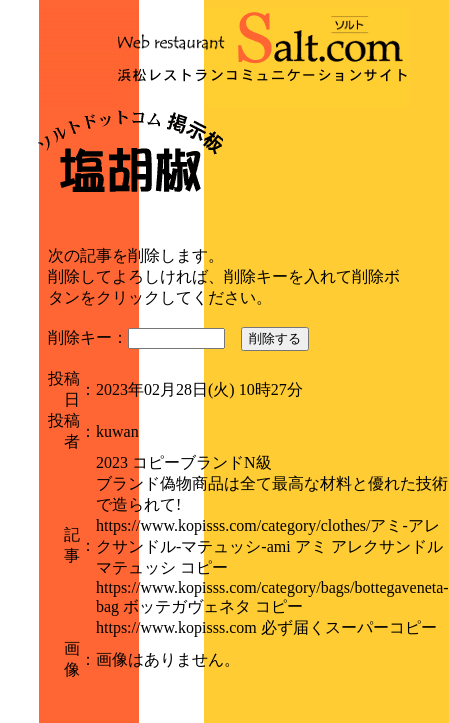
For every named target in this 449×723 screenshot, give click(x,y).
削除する (275, 338)
